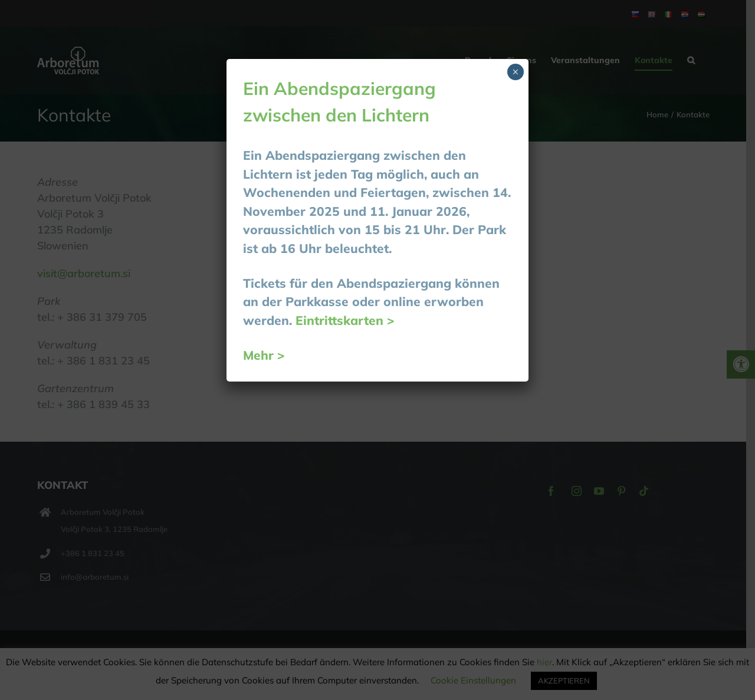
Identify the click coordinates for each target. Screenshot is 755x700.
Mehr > (264, 355)
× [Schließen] (515, 72)
